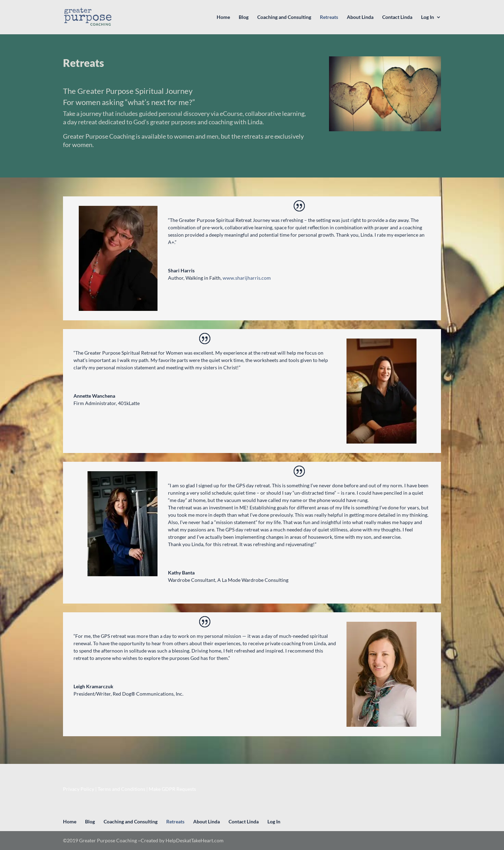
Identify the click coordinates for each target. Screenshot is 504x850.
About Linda (360, 17)
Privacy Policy (79, 789)
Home (223, 17)
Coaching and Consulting (284, 17)
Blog (244, 17)
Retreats (329, 17)
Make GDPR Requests (172, 789)
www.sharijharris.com (247, 278)
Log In (428, 17)
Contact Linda (397, 17)
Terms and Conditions (121, 789)
